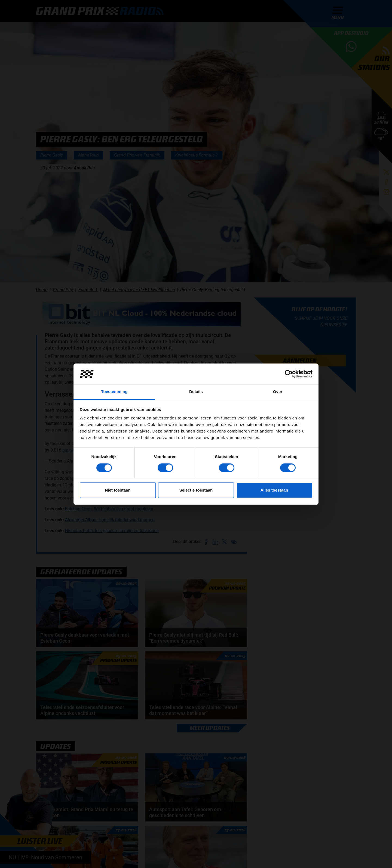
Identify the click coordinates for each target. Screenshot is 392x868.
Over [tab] (278, 392)
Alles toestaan (274, 490)
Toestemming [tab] (114, 392)
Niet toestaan (118, 490)
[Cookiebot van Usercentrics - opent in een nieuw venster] (289, 374)
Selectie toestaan (196, 490)
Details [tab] (196, 392)
